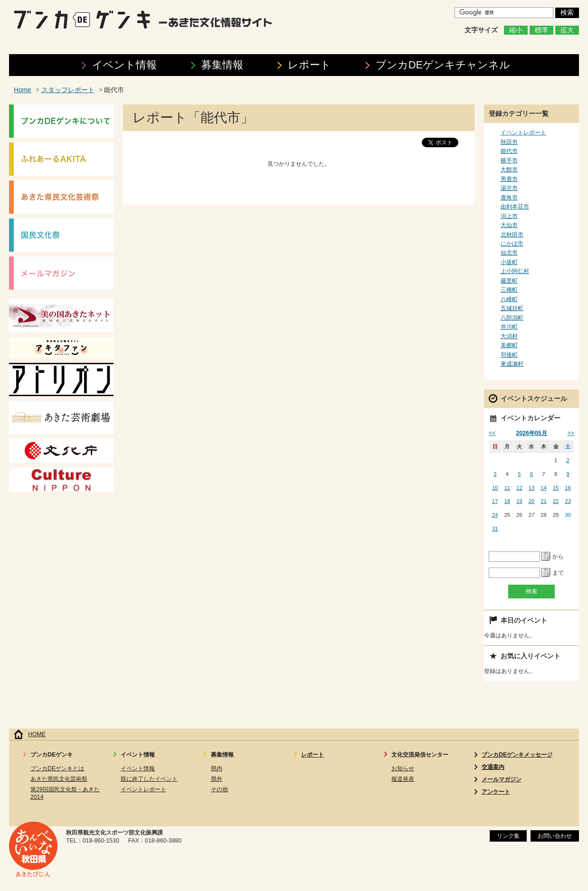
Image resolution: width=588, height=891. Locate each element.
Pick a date (546, 557)
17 (495, 501)
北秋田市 (512, 235)
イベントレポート (523, 133)
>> (571, 433)
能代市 (509, 151)
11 (507, 488)
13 (531, 488)
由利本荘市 (515, 207)
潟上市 (509, 216)
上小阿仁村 (515, 271)
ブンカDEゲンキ (443, 65)
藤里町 (509, 281)
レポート (309, 65)
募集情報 (222, 65)
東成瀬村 (512, 364)
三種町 (509, 290)
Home (23, 90)
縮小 (516, 30)
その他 (219, 789)
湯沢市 (509, 188)
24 (495, 515)
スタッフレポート (68, 90)
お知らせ (403, 768)
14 (543, 488)
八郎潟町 (512, 318)
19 (519, 501)
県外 (217, 779)
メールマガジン (502, 779)
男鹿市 (509, 179)
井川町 (509, 327)
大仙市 (509, 225)
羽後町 (509, 355)
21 (543, 501)
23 (568, 501)
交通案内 (493, 767)
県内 (217, 768)
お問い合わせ (555, 836)
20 (531, 501)
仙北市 (509, 253)
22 (556, 501)
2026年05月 (531, 433)
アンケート (496, 792)
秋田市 (509, 142)
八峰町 (509, 299)
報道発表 (403, 779)
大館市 (509, 170)
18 (507, 501)
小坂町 (509, 262)
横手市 (509, 161)
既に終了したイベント (149, 779)
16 (568, 488)
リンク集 (508, 836)
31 (495, 529)
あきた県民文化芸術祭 (59, 779)
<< (492, 433)
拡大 (567, 30)
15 (556, 488)
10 (495, 488)
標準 (541, 30)
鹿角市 (509, 198)
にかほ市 (512, 244)
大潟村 (509, 336)
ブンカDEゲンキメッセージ (517, 755)
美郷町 (509, 345)
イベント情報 (124, 65)
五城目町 (512, 308)
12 (519, 488)
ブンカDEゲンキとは (57, 768)
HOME (37, 734)
